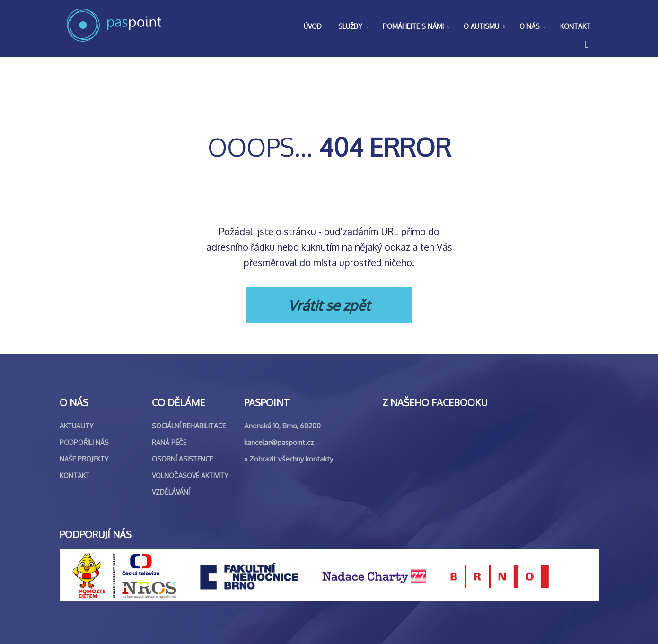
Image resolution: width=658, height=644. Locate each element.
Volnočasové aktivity (190, 475)
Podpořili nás (84, 442)
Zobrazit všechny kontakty (291, 459)
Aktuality (77, 426)
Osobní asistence (182, 459)
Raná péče (169, 442)
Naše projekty (84, 459)
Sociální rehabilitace (189, 426)
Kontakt (75, 475)
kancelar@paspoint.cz (279, 442)
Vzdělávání (171, 492)
